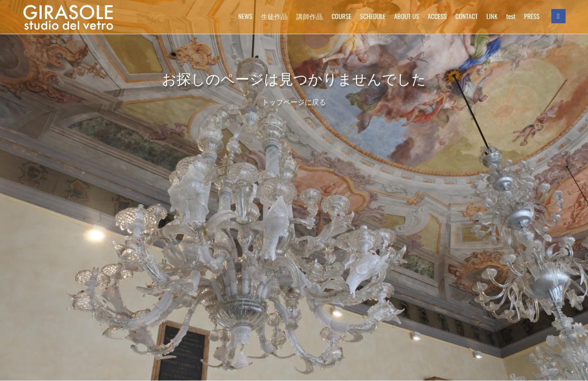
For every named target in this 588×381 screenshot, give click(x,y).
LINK (492, 16)
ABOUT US (407, 16)
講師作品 (309, 16)
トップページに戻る (294, 102)
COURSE (341, 16)
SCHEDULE (373, 16)
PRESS (532, 16)
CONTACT (466, 16)
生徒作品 (274, 16)
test (511, 16)
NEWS (245, 16)
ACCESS (437, 16)
